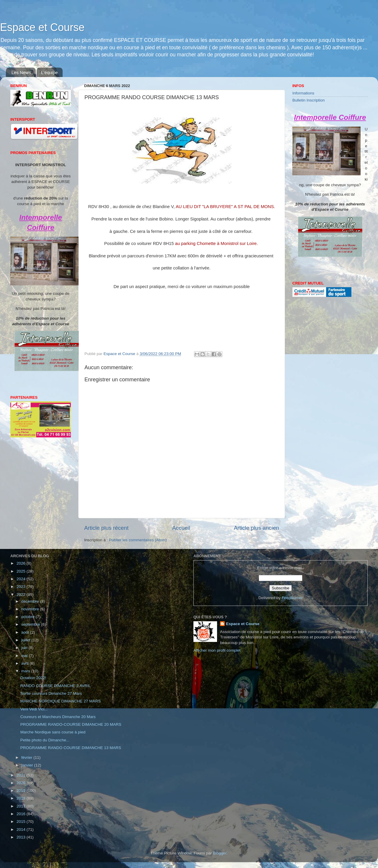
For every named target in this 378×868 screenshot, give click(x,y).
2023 (22, 587)
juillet (26, 640)
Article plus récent (106, 528)
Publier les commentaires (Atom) (138, 540)
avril (26, 663)
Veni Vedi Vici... (34, 709)
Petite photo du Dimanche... (45, 740)
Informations (303, 93)
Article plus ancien (256, 528)
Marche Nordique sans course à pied (53, 732)
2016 (22, 814)
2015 (22, 822)
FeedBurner (292, 598)
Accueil (181, 528)
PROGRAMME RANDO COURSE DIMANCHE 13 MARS (71, 748)
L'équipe (49, 72)
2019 (22, 791)
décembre (31, 601)
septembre (31, 624)
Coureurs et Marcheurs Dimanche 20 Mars (58, 717)
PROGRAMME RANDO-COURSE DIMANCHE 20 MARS (71, 724)
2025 (22, 571)
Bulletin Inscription (309, 100)
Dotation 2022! (33, 678)
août (26, 632)
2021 (22, 775)
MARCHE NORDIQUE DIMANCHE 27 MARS (61, 701)
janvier (28, 765)
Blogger (220, 853)
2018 (22, 798)
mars (26, 671)
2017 (22, 806)
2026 (22, 563)
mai (25, 656)
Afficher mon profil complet (217, 650)
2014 (22, 829)
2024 (22, 579)
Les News (21, 72)
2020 (22, 783)
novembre (31, 609)
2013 (22, 837)
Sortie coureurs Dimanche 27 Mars (51, 693)
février (27, 757)
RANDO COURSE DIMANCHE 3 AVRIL (56, 686)
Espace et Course (42, 27)
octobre (28, 617)
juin (25, 648)
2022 (22, 595)
